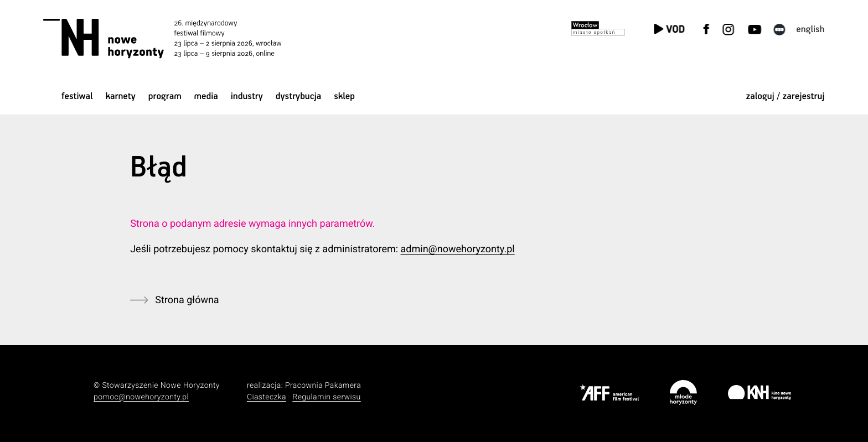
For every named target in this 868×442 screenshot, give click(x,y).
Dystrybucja (299, 97)
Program (165, 97)
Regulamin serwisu (326, 397)
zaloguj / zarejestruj (785, 97)
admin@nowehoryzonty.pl (458, 249)
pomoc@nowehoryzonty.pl (141, 397)
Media (206, 97)
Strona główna (187, 300)
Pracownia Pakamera (323, 386)
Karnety (120, 97)
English (810, 30)
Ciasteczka (267, 397)
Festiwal (77, 97)
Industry (247, 97)
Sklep (344, 97)
